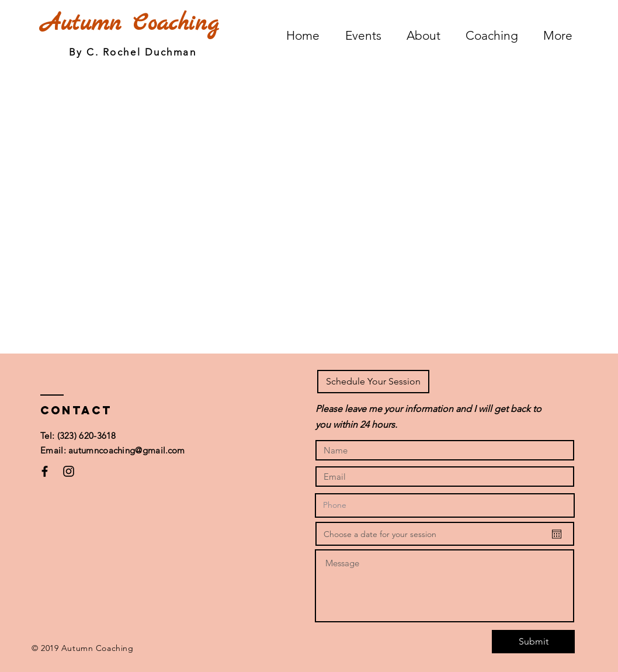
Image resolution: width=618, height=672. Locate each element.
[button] (373, 382)
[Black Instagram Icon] (69, 471)
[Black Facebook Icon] (45, 471)
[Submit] (533, 642)
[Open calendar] (557, 534)
